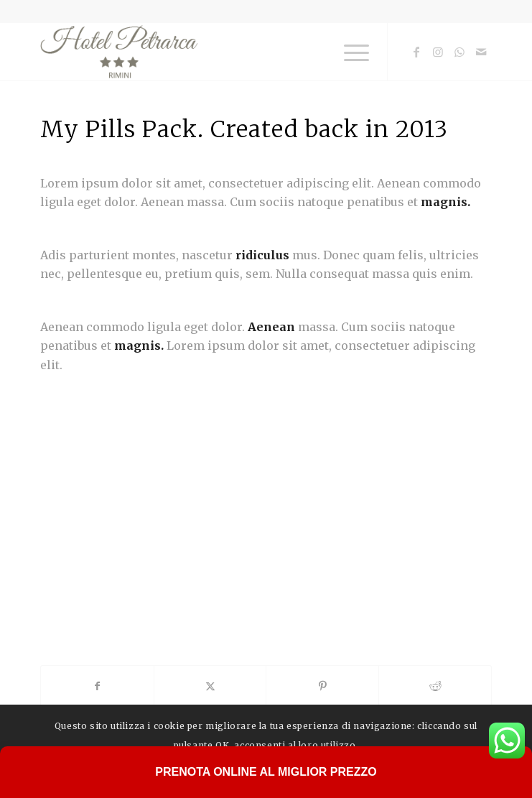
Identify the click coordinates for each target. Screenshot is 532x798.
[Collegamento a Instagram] (438, 52)
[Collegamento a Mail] (481, 52)
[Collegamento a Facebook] (416, 52)
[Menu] (349, 52)
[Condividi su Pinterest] (322, 686)
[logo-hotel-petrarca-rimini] (221, 52)
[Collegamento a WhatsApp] (459, 52)
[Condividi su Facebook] (97, 686)
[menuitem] (349, 52)
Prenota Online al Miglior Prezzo (266, 772)
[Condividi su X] (210, 686)
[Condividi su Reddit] (435, 686)
